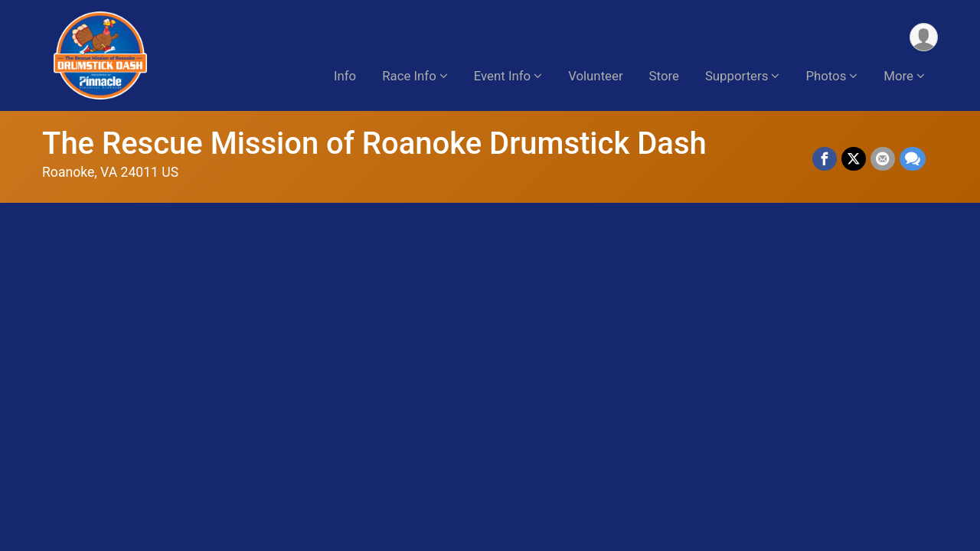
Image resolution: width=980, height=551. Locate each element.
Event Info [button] (502, 76)
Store (664, 76)
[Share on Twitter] (854, 159)
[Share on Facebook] (825, 159)
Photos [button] (826, 76)
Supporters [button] (737, 76)
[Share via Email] (883, 159)
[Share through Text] (913, 159)
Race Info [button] (409, 76)
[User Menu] (924, 37)
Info (345, 76)
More (898, 76)
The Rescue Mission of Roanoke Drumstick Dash (374, 143)
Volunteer (595, 76)
